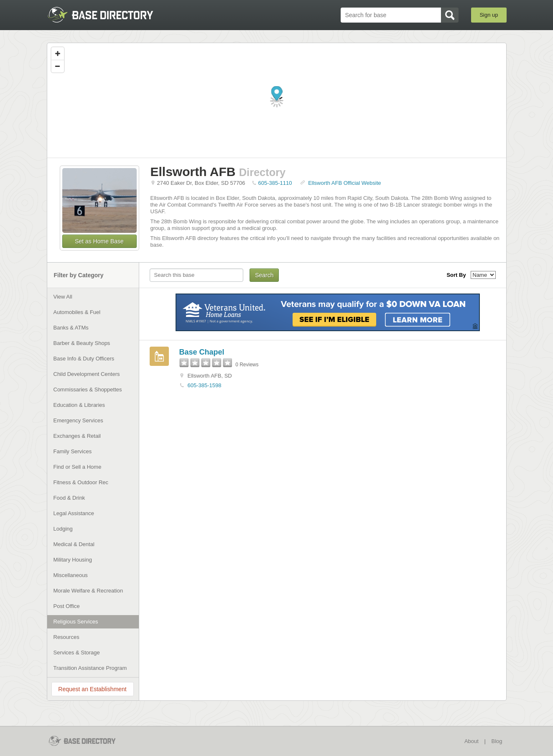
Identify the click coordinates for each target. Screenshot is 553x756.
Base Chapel (202, 352)
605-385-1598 (205, 385)
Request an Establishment (92, 689)
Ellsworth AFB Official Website (344, 183)
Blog (497, 741)
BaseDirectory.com (108, 15)
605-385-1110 (275, 183)
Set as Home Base (99, 241)
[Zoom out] (58, 66)
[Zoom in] (58, 54)
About (471, 741)
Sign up (489, 15)
